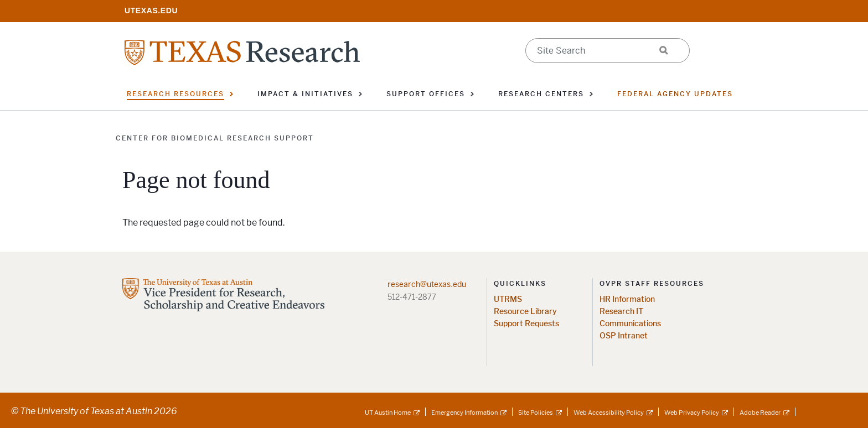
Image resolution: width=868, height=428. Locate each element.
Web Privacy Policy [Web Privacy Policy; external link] (692, 413)
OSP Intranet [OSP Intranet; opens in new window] (624, 336)
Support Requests (526, 324)
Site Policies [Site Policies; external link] (536, 413)
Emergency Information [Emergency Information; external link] (464, 413)
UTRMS (508, 299)
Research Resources (175, 94)
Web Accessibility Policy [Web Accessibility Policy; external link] (609, 413)
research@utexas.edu (427, 284)
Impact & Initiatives (305, 94)
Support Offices (426, 94)
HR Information (627, 299)
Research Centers (541, 94)
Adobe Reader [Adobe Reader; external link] (760, 413)
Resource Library (525, 312)
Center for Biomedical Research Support (215, 138)
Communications (630, 324)
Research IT (621, 312)
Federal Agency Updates (675, 94)
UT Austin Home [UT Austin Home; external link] (388, 413)
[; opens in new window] (151, 10)
